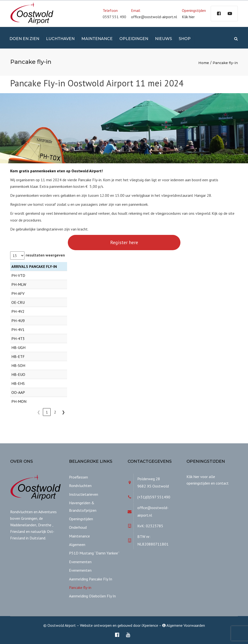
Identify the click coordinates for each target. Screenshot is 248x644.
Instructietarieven (84, 494)
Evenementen (80, 562)
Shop (185, 39)
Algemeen (77, 545)
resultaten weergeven (45, 255)
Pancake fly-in (80, 587)
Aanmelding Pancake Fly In (91, 579)
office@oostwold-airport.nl (154, 17)
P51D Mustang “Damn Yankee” (94, 553)
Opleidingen (134, 39)
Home (204, 63)
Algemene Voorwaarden (184, 625)
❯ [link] (63, 412)
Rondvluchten (80, 486)
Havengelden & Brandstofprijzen (83, 506)
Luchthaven (60, 39)
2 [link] (55, 412)
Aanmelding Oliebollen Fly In (92, 596)
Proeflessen (78, 477)
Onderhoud (78, 527)
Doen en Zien (24, 39)
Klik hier (188, 17)
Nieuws (163, 39)
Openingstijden (81, 519)
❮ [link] (39, 412)
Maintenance (97, 39)
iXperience (150, 625)
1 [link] (47, 412)
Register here (124, 242)
